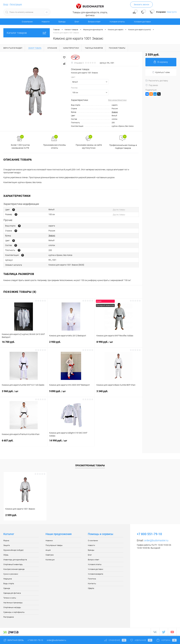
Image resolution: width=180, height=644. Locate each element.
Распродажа (9, 617)
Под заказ (152, 85)
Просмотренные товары (90, 466)
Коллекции (50, 560)
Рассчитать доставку (157, 81)
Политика (92, 579)
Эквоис (115, 112)
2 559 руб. (11, 515)
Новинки (49, 541)
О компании (27, 22)
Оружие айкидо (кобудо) (13, 550)
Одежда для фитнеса (12, 593)
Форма (6, 541)
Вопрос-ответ (94, 22)
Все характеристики (117, 100)
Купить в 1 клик (161, 72)
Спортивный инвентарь (13, 564)
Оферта (91, 588)
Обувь (6, 555)
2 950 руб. (71, 344)
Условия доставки (142, 22)
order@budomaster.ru (156, 540)
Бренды (62, 22)
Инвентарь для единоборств (15, 560)
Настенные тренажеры (13, 603)
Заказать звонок (141, 4)
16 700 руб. (24, 344)
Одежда (7, 588)
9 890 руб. (71, 393)
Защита (7, 545)
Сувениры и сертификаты (14, 612)
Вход (6, 4)
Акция (48, 550)
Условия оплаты (117, 22)
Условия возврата (95, 574)
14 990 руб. (71, 442)
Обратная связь (14, 640)
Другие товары (119, 210)
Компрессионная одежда (14, 569)
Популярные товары (54, 545)
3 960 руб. (24, 393)
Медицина (8, 579)
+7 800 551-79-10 (35, 640)
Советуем (50, 555)
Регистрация (16, 4)
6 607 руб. (24, 442)
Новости (46, 22)
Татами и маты (10, 598)
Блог (77, 22)
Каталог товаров (27, 33)
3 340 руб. (118, 393)
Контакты (92, 584)
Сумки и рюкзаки (11, 574)
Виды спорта (9, 584)
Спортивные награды (12, 607)
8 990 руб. (118, 344)
